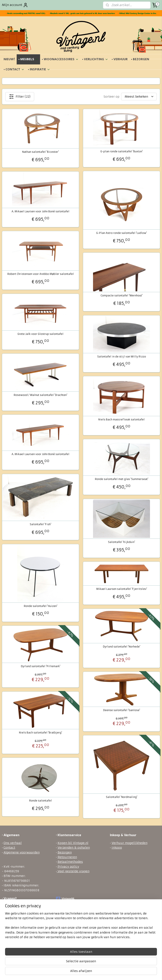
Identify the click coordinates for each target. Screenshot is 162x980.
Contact (9, 848)
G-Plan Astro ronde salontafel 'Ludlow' (121, 233)
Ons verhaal (13, 843)
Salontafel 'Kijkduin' (121, 542)
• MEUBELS (28, 59)
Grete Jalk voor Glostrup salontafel (40, 334)
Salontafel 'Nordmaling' (122, 797)
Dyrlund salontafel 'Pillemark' (41, 666)
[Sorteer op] (139, 97)
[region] (53, 954)
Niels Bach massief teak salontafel (121, 420)
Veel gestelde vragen (73, 871)
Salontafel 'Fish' (40, 525)
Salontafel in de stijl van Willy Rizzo (122, 357)
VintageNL (65, 899)
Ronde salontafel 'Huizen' (41, 606)
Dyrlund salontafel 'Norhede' (122, 647)
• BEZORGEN (140, 59)
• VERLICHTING (95, 59)
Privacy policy (68, 867)
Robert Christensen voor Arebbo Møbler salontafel (41, 274)
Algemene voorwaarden (22, 852)
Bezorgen (65, 852)
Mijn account (15, 5)
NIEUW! (9, 59)
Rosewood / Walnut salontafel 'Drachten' (40, 395)
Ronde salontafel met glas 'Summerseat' (122, 479)
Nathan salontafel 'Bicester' (40, 152)
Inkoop (117, 848)
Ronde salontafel (40, 801)
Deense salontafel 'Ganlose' (122, 710)
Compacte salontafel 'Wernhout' (122, 296)
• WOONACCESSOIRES (60, 59)
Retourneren (67, 857)
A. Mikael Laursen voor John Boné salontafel (40, 211)
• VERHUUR (120, 59)
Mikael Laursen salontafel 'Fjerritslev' (122, 589)
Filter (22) (20, 97)
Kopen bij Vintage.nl (73, 843)
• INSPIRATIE (39, 69)
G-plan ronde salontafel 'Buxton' (122, 151)
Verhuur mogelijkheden (130, 843)
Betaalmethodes (70, 862)
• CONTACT (14, 69)
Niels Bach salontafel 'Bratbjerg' (40, 733)
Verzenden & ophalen (74, 848)
